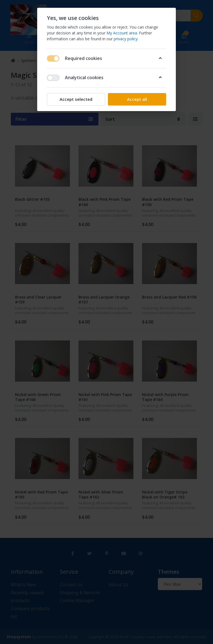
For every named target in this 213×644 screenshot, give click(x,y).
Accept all (137, 99)
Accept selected (76, 99)
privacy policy (126, 39)
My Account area (122, 33)
